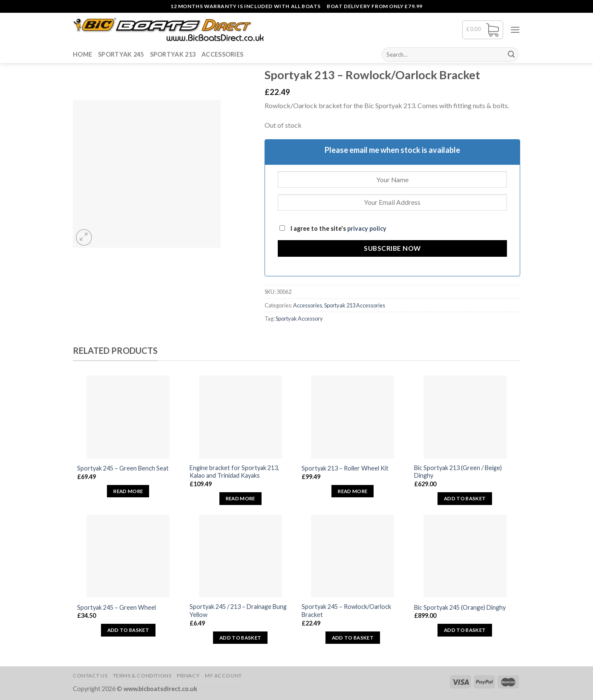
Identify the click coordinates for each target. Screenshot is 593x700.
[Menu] (515, 30)
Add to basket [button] (465, 498)
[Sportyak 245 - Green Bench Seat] (128, 417)
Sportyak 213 (173, 54)
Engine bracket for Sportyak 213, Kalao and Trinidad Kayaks (234, 472)
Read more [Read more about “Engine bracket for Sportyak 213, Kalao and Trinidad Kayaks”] (240, 498)
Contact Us (90, 676)
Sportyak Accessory (299, 318)
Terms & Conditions (142, 676)
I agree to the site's (333, 228)
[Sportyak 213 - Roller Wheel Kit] (353, 417)
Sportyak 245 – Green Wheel (117, 607)
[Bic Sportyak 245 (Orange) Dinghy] (465, 556)
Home (82, 54)
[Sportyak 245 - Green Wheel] (128, 556)
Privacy (188, 676)
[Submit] (511, 55)
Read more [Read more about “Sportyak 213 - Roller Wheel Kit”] (353, 491)
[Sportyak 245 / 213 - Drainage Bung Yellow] (240, 556)
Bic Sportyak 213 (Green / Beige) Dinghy (458, 472)
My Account (223, 676)
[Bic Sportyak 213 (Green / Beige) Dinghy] (465, 417)
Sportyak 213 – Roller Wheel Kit (345, 468)
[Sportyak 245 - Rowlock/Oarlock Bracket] (353, 556)
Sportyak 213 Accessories (355, 305)
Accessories (222, 54)
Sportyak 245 (121, 54)
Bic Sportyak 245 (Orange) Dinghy (460, 607)
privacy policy (367, 228)
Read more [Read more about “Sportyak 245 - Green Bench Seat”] (128, 491)
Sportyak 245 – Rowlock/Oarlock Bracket (346, 611)
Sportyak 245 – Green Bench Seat (123, 468)
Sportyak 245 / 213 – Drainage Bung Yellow (238, 611)
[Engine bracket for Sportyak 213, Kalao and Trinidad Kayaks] (240, 417)
